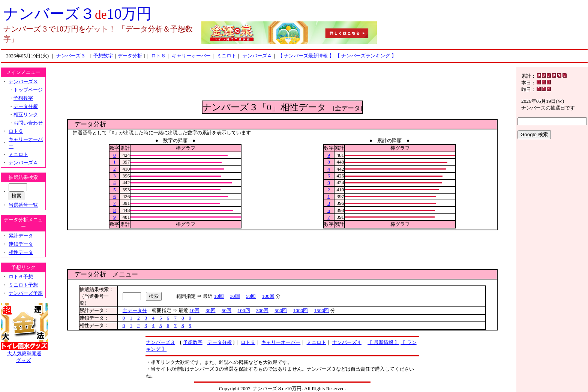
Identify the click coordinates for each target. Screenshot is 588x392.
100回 (268, 296)
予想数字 (103, 56)
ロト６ (158, 56)
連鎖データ (21, 244)
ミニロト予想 (23, 285)
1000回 (301, 310)
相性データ (21, 252)
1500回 (322, 310)
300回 (262, 310)
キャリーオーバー (191, 56)
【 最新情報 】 (383, 342)
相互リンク (26, 115)
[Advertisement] (282, 84)
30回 (235, 296)
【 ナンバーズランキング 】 (366, 56)
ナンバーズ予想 (26, 293)
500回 (281, 310)
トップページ (28, 90)
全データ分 (135, 310)
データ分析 (130, 56)
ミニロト (226, 56)
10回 (219, 296)
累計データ (21, 236)
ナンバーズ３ (71, 56)
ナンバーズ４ (257, 56)
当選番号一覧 (23, 205)
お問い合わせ (28, 123)
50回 (251, 296)
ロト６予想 (21, 277)
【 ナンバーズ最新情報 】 (306, 56)
